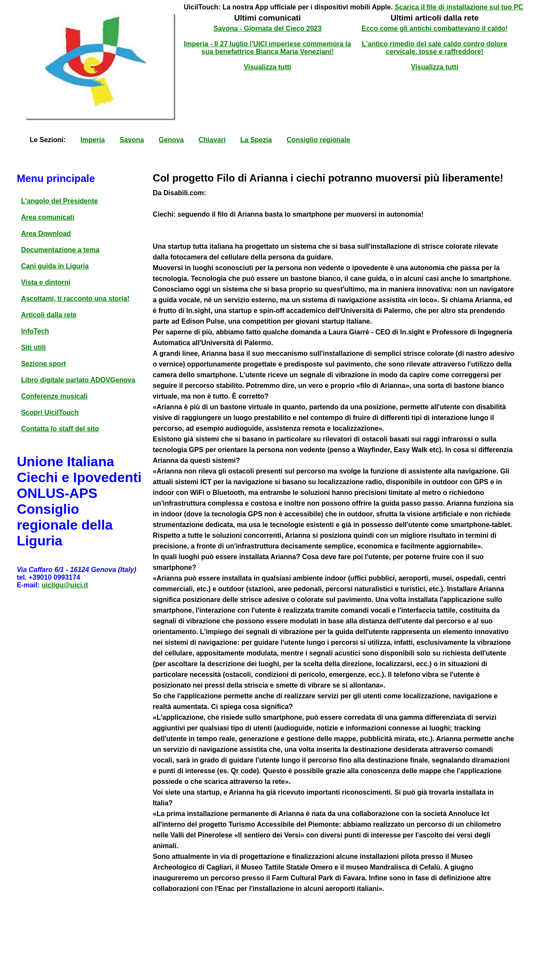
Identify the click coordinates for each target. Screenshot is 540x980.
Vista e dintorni (46, 282)
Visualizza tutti (268, 67)
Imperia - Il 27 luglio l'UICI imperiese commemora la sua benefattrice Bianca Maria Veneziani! (268, 48)
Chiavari (212, 140)
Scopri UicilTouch (50, 413)
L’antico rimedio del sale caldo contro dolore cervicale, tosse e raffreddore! (435, 48)
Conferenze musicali (54, 396)
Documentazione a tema (60, 250)
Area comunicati (47, 217)
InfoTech (35, 331)
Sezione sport (43, 364)
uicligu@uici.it (65, 585)
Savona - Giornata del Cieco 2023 (268, 28)
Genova (171, 140)
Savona (132, 140)
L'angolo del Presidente (59, 201)
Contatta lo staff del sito (60, 429)
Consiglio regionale (318, 140)
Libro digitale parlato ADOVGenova (78, 380)
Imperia (93, 140)
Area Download (46, 234)
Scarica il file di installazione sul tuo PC (459, 7)
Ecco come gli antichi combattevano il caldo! (435, 28)
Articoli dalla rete (49, 315)
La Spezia (256, 140)
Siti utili (33, 347)
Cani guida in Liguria (55, 266)
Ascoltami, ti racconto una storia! (75, 299)
